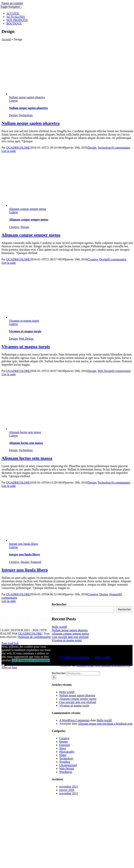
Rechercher (59, 604)
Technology (26, 115)
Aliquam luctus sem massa (25, 432)
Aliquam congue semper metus (28, 209)
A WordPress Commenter (74, 657)
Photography (67, 752)
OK (15, 660)
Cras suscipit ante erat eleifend (70, 637)
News (63, 748)
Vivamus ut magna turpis (24, 321)
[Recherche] (54, 677)
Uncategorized (68, 765)
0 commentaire (121, 148)
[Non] (3, 665)
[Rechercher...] (83, 673)
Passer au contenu (12, 3)
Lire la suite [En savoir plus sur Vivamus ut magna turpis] (9, 374)
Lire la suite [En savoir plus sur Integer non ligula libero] (9, 601)
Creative (14, 227)
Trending (65, 762)
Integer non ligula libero (23, 544)
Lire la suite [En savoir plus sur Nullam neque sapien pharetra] (9, 151)
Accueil (6, 39)
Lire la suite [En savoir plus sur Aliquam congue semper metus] (9, 263)
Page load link (10, 643)
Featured (36, 562)
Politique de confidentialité (34, 637)
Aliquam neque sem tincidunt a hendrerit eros (103, 665)
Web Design (26, 339)
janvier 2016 (67, 790)
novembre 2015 (69, 793)
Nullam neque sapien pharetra (27, 97)
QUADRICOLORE (18, 148)
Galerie (13, 101)
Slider (63, 755)
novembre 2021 (69, 787)
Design (13, 115)
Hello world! (59, 627)
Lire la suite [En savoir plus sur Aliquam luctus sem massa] (9, 486)
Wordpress (66, 772)
